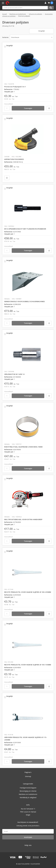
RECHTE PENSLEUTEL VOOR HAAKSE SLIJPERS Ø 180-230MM (28, 592)
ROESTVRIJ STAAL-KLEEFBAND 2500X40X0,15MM (23, 447)
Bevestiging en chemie (28, 791)
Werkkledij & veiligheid (28, 797)
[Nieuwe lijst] (49, 108)
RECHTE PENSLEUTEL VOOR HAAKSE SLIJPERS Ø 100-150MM (28, 665)
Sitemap (28, 776)
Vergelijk (41, 31)
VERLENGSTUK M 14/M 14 (14, 374)
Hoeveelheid (8, 104)
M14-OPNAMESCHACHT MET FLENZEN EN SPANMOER (25, 229)
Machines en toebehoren (28, 794)
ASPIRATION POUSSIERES (14, 159)
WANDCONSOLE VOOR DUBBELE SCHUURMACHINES (25, 301)
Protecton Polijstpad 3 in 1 (15, 87)
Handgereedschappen (28, 788)
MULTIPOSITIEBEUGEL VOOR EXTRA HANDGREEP (23, 519)
